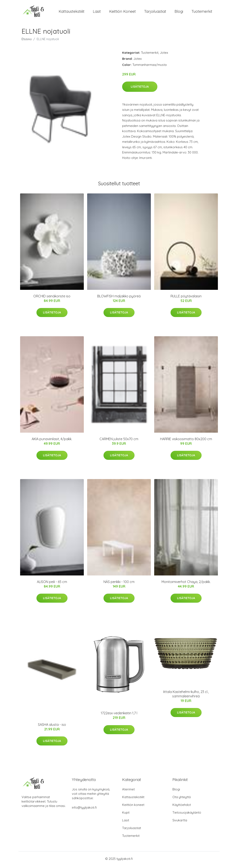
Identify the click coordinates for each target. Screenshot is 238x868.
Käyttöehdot (182, 807)
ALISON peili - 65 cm (52, 584)
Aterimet (128, 791)
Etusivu (27, 41)
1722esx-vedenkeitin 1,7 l (119, 715)
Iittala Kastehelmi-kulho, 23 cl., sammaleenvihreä (186, 696)
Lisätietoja (140, 89)
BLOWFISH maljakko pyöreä (119, 298)
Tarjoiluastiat (155, 12)
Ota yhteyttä (182, 799)
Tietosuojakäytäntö (187, 815)
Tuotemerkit (202, 12)
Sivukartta (180, 822)
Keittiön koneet (122, 12)
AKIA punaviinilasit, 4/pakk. (52, 441)
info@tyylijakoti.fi (84, 810)
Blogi (179, 12)
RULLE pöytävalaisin (186, 298)
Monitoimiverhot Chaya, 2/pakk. (186, 584)
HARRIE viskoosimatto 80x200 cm (186, 441)
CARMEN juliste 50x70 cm (119, 441)
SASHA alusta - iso (52, 727)
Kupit (126, 815)
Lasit (97, 12)
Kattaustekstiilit (72, 12)
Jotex (164, 55)
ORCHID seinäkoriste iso (52, 298)
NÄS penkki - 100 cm (119, 584)
